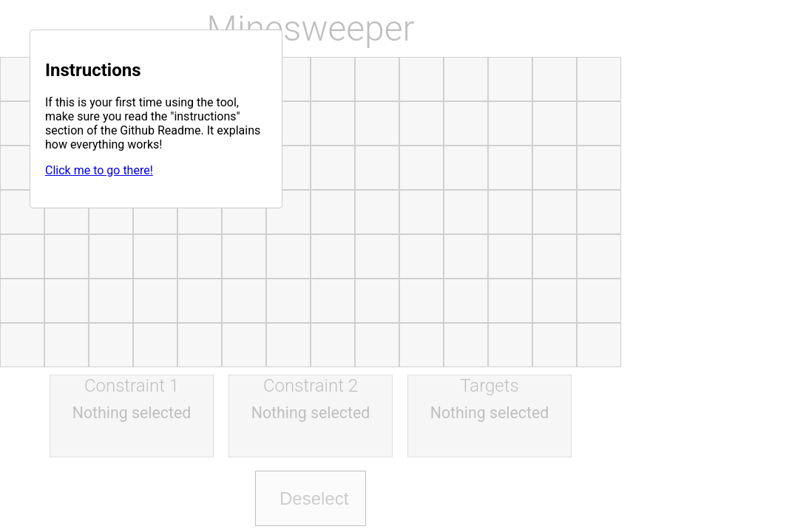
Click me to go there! (99, 170)
